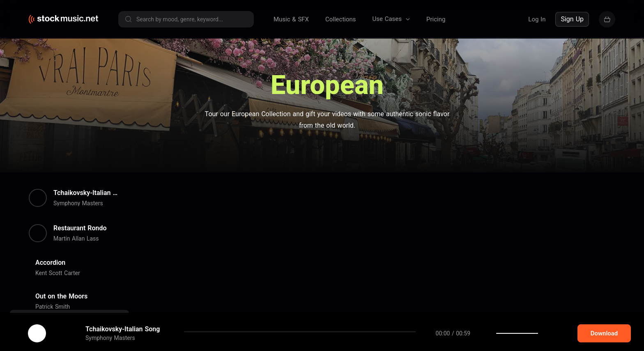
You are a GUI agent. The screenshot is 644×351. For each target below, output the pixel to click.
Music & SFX (291, 19)
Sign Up (572, 19)
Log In (537, 19)
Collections (341, 19)
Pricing (436, 19)
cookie (55, 329)
